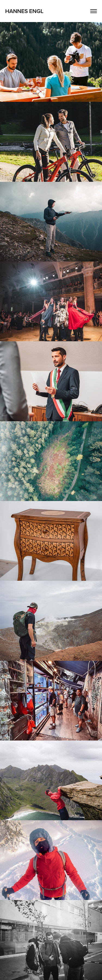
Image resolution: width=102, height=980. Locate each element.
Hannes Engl (24, 11)
